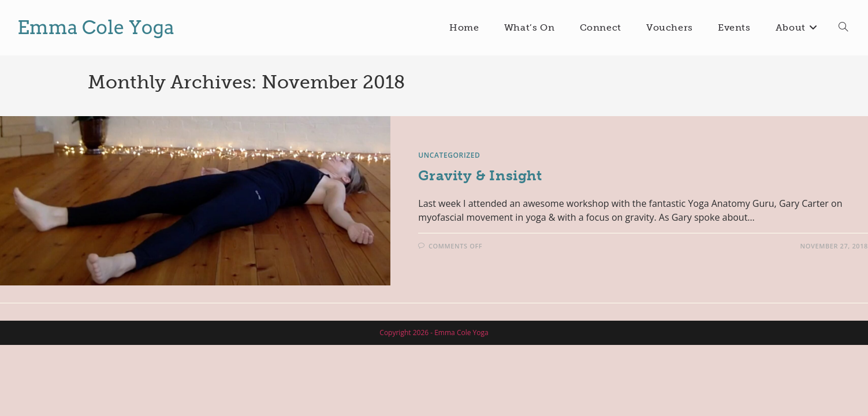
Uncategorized (449, 155)
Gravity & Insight (480, 175)
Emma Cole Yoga (96, 27)
